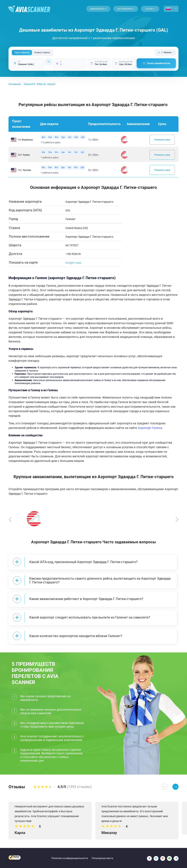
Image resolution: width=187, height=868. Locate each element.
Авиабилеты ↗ (98, 9)
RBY (24, 155)
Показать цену (162, 140)
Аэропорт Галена (150, 428)
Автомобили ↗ (126, 9)
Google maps (73, 263)
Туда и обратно (22, 52)
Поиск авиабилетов (156, 63)
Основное (15, 84)
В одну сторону (42, 52)
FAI (25, 140)
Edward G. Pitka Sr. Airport (40, 84)
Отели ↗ (150, 9)
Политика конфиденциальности (70, 857)
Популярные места (102, 857)
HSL (24, 171)
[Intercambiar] (49, 62)
